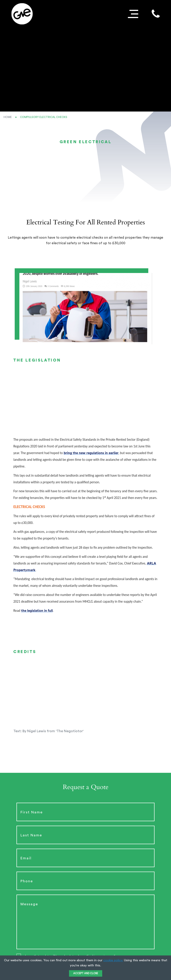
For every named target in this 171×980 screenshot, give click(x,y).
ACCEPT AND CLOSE (86, 973)
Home (8, 117)
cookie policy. (113, 960)
